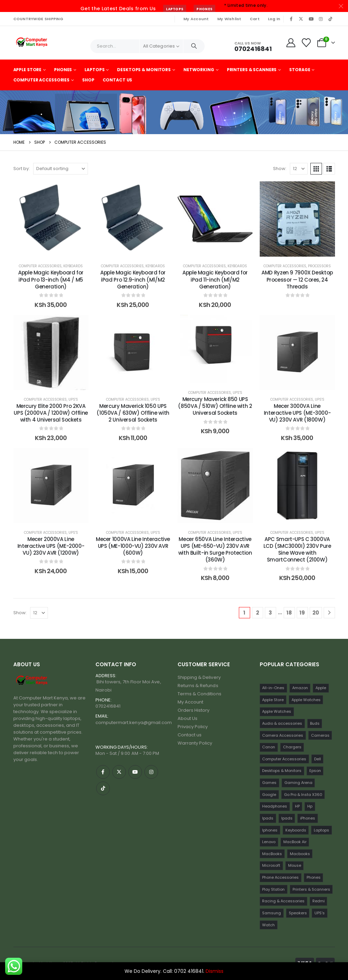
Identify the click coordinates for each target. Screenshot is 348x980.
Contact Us (118, 80)
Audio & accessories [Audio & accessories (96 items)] (282, 723)
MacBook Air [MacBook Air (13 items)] (295, 842)
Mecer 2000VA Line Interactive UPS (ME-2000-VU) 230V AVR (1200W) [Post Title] (51, 546)
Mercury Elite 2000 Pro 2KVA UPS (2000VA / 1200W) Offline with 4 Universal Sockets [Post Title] (51, 413)
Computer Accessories (42, 80)
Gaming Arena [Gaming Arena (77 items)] (298, 783)
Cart (255, 19)
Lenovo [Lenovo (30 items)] (269, 842)
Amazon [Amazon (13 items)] (300, 688)
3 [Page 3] (270, 613)
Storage (300, 70)
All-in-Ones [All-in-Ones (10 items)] (273, 688)
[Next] (329, 613)
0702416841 (108, 706)
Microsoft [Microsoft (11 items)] (271, 865)
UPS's (73, 399)
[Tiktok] (331, 19)
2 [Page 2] (257, 613)
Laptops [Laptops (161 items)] (321, 830)
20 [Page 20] (316, 613)
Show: (280, 169)
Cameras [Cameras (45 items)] (320, 735)
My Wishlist (229, 19)
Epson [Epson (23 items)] (315, 771)
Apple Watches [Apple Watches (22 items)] (306, 700)
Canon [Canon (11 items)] (269, 747)
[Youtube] (311, 19)
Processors (319, 266)
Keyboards (73, 266)
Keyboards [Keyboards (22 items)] (296, 830)
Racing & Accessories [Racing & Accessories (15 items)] (283, 901)
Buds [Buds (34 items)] (315, 723)
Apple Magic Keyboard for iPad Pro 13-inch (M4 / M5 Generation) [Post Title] (51, 280)
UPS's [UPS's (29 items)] (320, 913)
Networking (199, 70)
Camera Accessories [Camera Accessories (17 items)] (283, 735)
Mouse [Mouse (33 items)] (295, 865)
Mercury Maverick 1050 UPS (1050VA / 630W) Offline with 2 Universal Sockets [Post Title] (133, 413)
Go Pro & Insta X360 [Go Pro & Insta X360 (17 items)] (303, 795)
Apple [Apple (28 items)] (321, 688)
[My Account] (291, 43)
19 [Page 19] (302, 613)
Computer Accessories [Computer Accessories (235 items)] (284, 759)
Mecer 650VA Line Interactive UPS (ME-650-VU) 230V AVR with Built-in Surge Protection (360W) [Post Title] (215, 550)
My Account (196, 19)
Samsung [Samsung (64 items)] (272, 913)
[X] (301, 19)
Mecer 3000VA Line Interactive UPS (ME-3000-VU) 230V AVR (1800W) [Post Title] (297, 413)
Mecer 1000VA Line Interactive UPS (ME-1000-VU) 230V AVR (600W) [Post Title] (133, 546)
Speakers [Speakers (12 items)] (298, 913)
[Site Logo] (32, 43)
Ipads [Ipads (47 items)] (268, 818)
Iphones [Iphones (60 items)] (270, 830)
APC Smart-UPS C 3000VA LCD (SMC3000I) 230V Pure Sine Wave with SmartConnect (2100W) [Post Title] (297, 550)
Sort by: (22, 169)
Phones (204, 9)
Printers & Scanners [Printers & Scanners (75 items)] (311, 889)
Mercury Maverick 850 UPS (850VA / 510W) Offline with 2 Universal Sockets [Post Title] (215, 406)
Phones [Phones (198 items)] (314, 877)
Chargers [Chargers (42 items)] (292, 747)
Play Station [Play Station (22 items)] (273, 889)
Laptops (175, 9)
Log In (274, 19)
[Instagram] (321, 19)
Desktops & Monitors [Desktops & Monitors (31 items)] (282, 771)
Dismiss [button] (215, 971)
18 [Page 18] (289, 613)
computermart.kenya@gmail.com (134, 723)
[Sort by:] (61, 169)
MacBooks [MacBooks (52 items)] (272, 854)
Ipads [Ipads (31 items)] (287, 818)
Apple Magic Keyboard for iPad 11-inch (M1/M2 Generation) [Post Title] (215, 280)
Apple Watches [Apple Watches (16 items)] (277, 711)
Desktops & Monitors (144, 70)
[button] (316, 169)
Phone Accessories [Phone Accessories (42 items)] (280, 877)
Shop (88, 80)
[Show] (299, 169)
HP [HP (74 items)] (297, 806)
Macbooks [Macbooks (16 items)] (300, 854)
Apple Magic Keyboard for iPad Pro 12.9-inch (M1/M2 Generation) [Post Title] (133, 280)
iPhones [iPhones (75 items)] (308, 818)
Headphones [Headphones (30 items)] (275, 806)
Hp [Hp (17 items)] (310, 806)
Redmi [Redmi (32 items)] (319, 901)
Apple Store (28, 70)
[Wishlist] (306, 43)
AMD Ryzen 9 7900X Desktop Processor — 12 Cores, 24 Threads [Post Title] (297, 280)
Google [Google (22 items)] (269, 795)
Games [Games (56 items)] (269, 783)
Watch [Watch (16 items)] (268, 925)
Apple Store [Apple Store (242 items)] (273, 700)
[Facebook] (292, 19)
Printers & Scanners (252, 70)
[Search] (194, 46)
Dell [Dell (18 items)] (318, 759)
